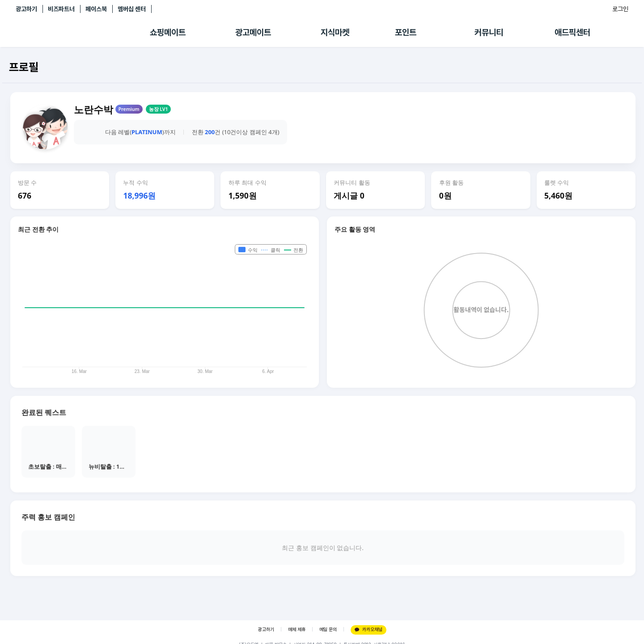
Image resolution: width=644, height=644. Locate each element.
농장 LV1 (159, 109)
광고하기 (26, 9)
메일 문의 (328, 629)
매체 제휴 (297, 629)
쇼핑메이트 (168, 32)
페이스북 (96, 9)
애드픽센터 (572, 32)
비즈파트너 (61, 9)
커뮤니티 (489, 32)
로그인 (620, 9)
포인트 (406, 32)
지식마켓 (335, 32)
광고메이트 (253, 32)
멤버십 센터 (132, 9)
